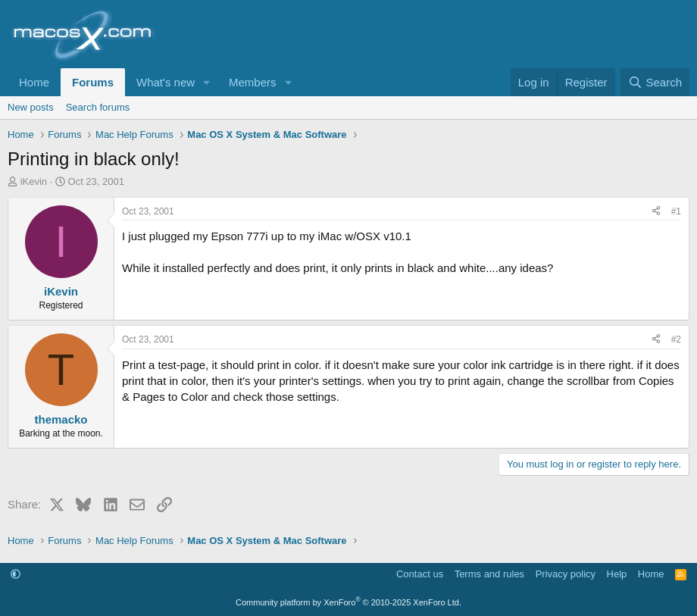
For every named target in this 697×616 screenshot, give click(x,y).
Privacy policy (566, 574)
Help (617, 574)
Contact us (420, 574)
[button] (207, 82)
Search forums (98, 107)
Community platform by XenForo (348, 602)
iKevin (34, 181)
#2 (676, 339)
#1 (676, 211)
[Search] (655, 82)
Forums (93, 82)
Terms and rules (489, 574)
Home (34, 82)
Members (253, 82)
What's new (166, 82)
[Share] (656, 212)
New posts (31, 107)
